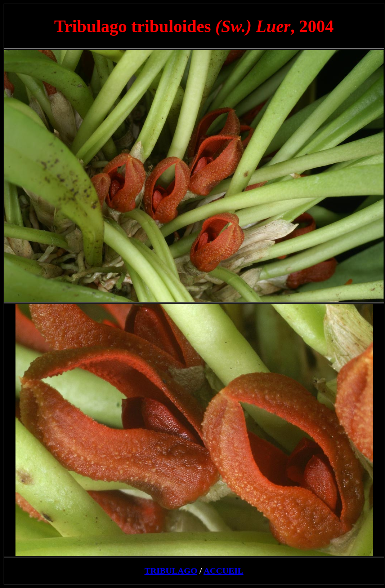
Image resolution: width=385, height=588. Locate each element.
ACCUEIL (223, 571)
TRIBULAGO (171, 571)
